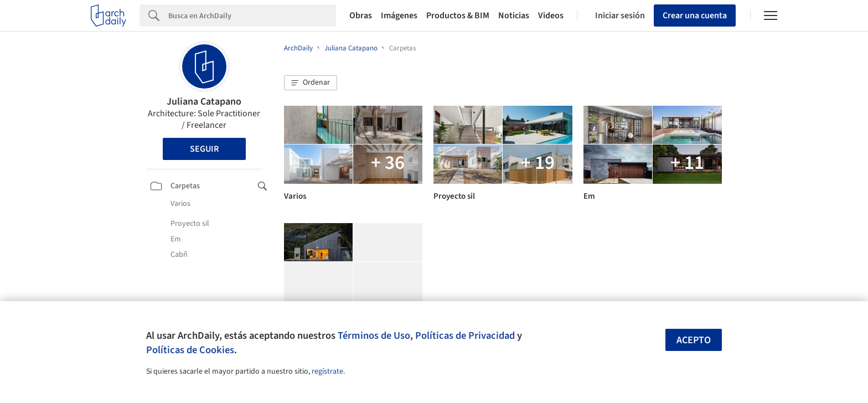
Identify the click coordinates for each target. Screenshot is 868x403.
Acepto (694, 340)
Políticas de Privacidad (465, 335)
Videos (551, 15)
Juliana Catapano (204, 102)
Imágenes (399, 15)
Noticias (514, 15)
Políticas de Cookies (190, 350)
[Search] (252, 15)
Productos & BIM (458, 15)
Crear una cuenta (695, 15)
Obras (361, 15)
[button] (311, 83)
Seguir (204, 149)
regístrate (327, 371)
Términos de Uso (374, 335)
